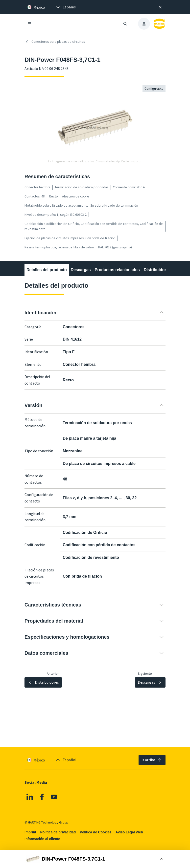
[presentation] (66, 7)
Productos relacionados (117, 270)
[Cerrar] (160, 7)
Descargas (81, 270)
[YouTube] (54, 797)
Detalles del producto (47, 270)
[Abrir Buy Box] (95, 859)
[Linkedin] (30, 797)
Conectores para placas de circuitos (55, 42)
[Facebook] (42, 797)
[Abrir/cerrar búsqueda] (125, 24)
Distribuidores (157, 270)
